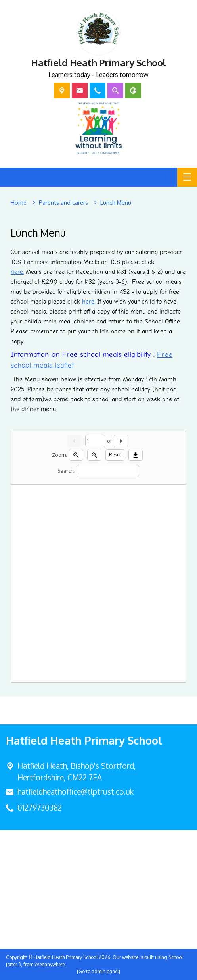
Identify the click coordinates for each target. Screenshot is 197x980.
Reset (115, 455)
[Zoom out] (94, 455)
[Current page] (95, 441)
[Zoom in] (76, 455)
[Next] (121, 441)
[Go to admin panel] (98, 971)
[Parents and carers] (63, 203)
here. (89, 302)
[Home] (19, 203)
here (17, 272)
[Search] (108, 471)
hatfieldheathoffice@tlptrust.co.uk (76, 792)
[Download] (136, 455)
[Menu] (187, 177)
